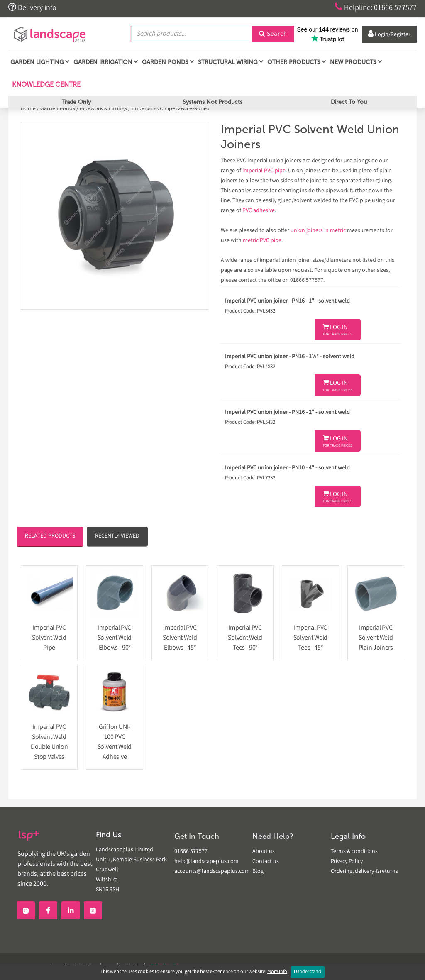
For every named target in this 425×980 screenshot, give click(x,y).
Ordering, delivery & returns (364, 872)
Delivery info (32, 7)
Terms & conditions (354, 852)
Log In (338, 330)
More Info (277, 972)
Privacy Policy (347, 862)
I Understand (308, 972)
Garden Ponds (58, 109)
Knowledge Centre (45, 84)
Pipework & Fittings (103, 109)
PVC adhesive (259, 211)
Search (273, 34)
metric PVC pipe (262, 241)
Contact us (266, 862)
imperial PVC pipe (264, 171)
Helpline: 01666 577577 (376, 7)
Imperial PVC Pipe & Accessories (170, 109)
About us (264, 852)
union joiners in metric (318, 231)
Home (29, 109)
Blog (258, 872)
